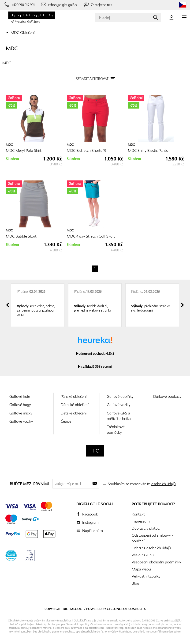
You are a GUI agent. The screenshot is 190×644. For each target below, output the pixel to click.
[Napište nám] (59, 5)
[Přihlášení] (171, 17)
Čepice (66, 420)
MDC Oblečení (22, 32)
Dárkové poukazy (167, 395)
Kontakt (138, 513)
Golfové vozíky (21, 420)
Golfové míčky (21, 412)
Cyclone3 (115, 608)
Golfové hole (20, 395)
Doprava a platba (146, 527)
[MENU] (184, 17)
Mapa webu (141, 568)
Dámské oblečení (75, 403)
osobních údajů (164, 483)
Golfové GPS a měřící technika (119, 415)
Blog (135, 582)
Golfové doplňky (120, 395)
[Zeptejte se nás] (97, 5)
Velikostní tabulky (146, 575)
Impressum (141, 520)
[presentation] (8, 304)
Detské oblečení (74, 412)
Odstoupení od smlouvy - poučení (152, 537)
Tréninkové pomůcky (116, 428)
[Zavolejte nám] (19, 5)
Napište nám (93, 529)
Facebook (90, 513)
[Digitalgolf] (95, 450)
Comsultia (137, 608)
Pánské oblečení (74, 395)
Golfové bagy (20, 403)
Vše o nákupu (143, 554)
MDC (12, 48)
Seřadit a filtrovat (95, 77)
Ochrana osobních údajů (151, 547)
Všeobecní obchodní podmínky (156, 561)
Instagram (90, 521)
